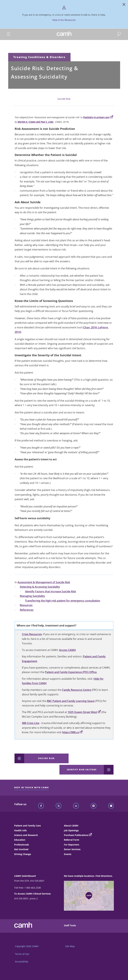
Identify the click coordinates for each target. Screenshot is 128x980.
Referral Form (72, 840)
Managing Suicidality (32, 596)
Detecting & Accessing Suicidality (40, 587)
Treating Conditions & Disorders (39, 57)
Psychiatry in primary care (98, 117)
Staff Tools (70, 925)
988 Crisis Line (31, 723)
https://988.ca (72, 732)
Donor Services (72, 849)
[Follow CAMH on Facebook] (41, 806)
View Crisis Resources (64, 20)
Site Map (70, 946)
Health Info (20, 830)
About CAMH (71, 826)
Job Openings (71, 830)
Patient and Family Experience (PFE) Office (71, 672)
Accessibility (22, 962)
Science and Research (26, 835)
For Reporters (72, 845)
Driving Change (23, 854)
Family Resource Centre (77, 690)
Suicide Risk (64, 99)
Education (20, 840)
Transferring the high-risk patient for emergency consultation (63, 601)
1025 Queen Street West (84, 712)
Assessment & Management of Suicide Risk (44, 582)
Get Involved (21, 849)
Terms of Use (22, 954)
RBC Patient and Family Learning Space (71, 701)
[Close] (124, 5)
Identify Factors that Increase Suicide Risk (50, 591)
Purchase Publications (76, 835)
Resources (26, 605)
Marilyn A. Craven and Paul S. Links (35, 122)
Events (68, 854)
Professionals (22, 845)
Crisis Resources (32, 634)
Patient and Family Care (27, 826)
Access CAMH (67, 650)
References (27, 610)
